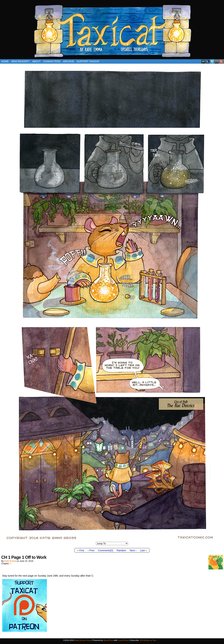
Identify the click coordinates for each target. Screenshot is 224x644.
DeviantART (203, 61)
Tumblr (208, 61)
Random (121, 550)
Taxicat (112, 30)
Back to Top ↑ (151, 640)
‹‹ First (81, 550)
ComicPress (123, 640)
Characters (52, 61)
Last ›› (144, 550)
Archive (68, 61)
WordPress (108, 640)
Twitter (212, 61)
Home (5, 61)
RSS (221, 61)
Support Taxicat (88, 61)
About (36, 61)
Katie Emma (10, 561)
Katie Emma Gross (83, 640)
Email (217, 61)
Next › (133, 550)
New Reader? (20, 61)
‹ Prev (91, 550)
